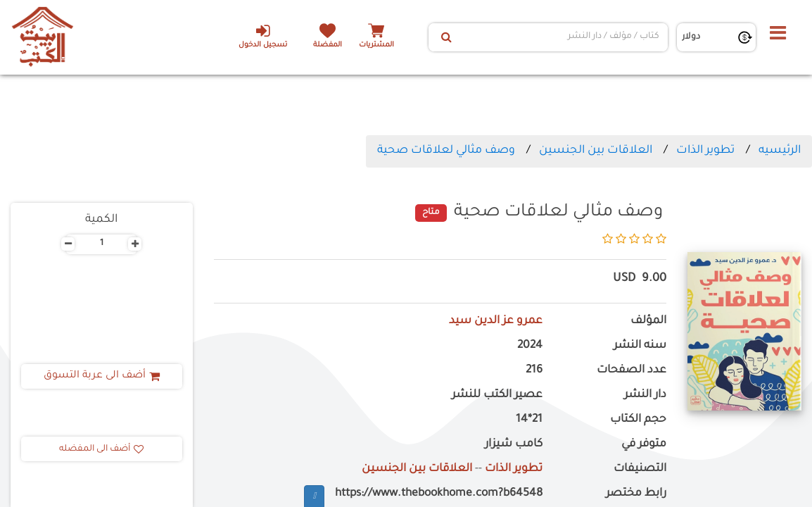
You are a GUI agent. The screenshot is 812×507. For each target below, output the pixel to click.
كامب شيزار (514, 445)
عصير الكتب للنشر (497, 395)
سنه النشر (640, 346)
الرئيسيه (780, 151)
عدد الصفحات (632, 371)
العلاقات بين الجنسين (596, 151)
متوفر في (644, 445)
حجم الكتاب (638, 420)
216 (534, 371)
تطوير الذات (705, 151)
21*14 (529, 420)
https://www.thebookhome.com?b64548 (439, 494)
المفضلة (328, 45)
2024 (530, 346)
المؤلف (648, 321)
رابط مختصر (636, 494)
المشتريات (376, 45)
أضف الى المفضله (101, 449)
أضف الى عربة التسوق (102, 376)
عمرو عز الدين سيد (496, 321)
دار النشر (645, 395)
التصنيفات (640, 469)
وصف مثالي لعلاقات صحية (446, 151)
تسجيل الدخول (263, 36)
